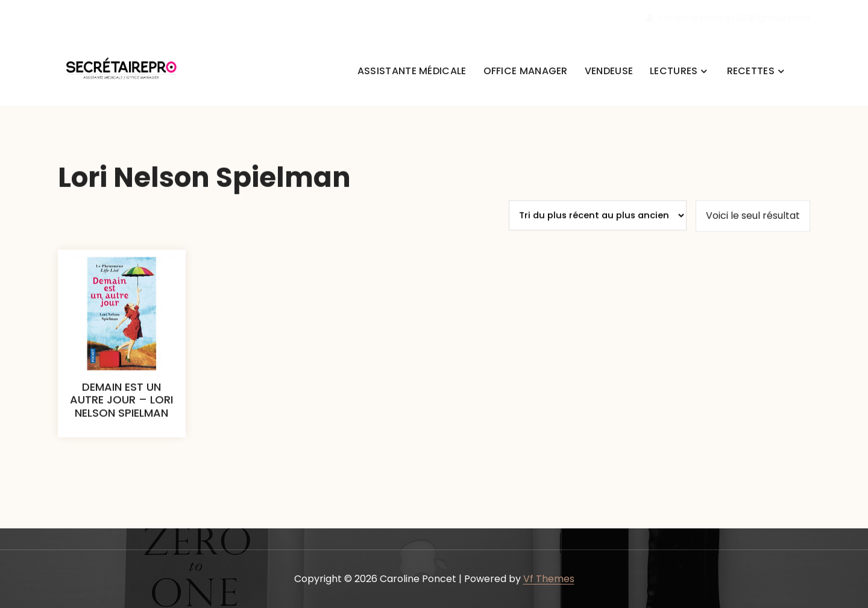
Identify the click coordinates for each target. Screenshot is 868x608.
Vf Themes (549, 579)
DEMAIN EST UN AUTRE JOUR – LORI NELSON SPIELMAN (121, 414)
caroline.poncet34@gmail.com (728, 18)
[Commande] (598, 230)
